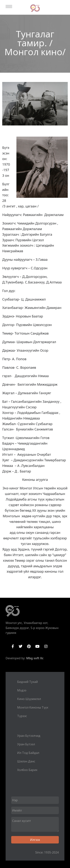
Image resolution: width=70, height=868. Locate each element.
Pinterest (29, 646)
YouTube (37, 646)
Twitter (21, 646)
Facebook (13, 646)
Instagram (46, 646)
